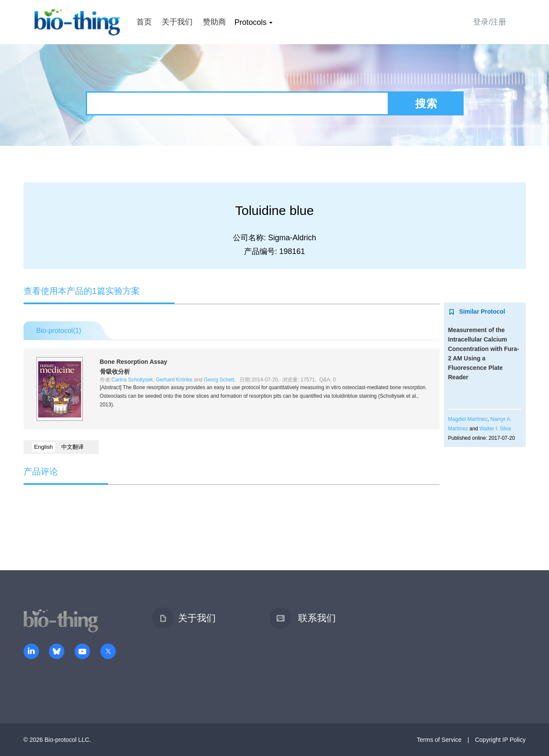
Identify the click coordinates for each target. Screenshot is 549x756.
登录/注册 (490, 22)
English (44, 447)
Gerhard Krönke (174, 380)
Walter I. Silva (495, 429)
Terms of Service (439, 740)
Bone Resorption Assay (134, 362)
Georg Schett (219, 380)
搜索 (426, 103)
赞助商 (214, 22)
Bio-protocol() (59, 331)
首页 (144, 22)
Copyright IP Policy (500, 740)
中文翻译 (72, 447)
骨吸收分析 (115, 372)
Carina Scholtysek (132, 380)
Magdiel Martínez (468, 419)
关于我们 (177, 22)
